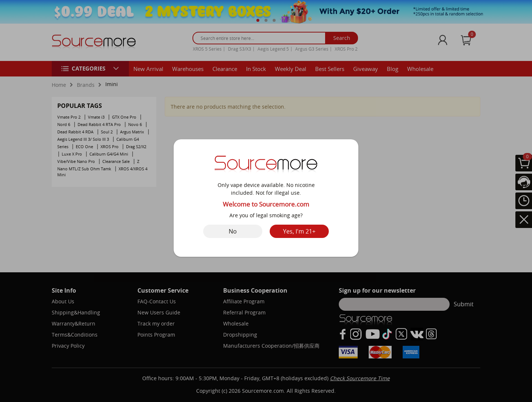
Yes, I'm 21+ (299, 231)
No (233, 231)
